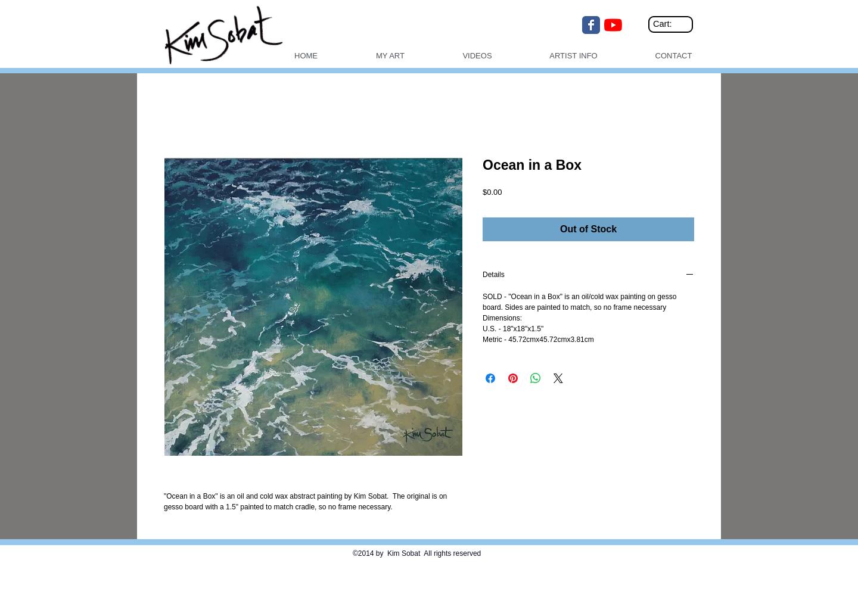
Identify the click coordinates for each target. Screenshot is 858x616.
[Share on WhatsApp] (536, 378)
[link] (672, 24)
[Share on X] (558, 378)
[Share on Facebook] (490, 378)
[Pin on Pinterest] (513, 378)
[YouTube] (613, 25)
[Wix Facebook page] (591, 25)
